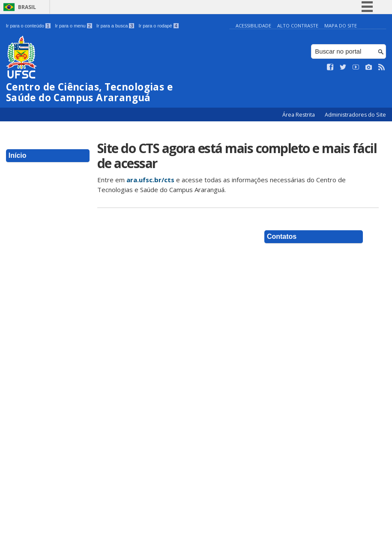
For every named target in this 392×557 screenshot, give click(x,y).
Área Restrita (299, 115)
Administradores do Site (355, 115)
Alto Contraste (298, 26)
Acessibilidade (253, 26)
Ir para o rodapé (158, 26)
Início (18, 155)
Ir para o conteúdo (28, 26)
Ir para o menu (73, 26)
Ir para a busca (115, 26)
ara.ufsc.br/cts (150, 180)
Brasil (27, 7)
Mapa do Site (341, 26)
